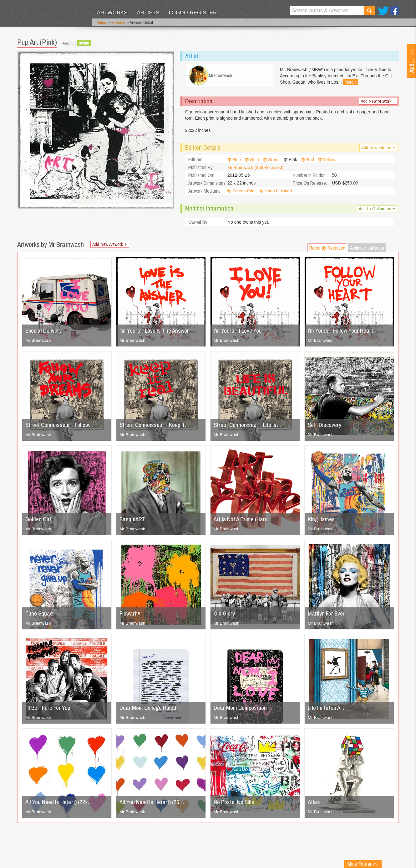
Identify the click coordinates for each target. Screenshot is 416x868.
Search (369, 11)
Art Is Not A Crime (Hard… (245, 521)
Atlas (314, 804)
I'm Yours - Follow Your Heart (343, 333)
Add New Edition (378, 150)
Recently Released (327, 250)
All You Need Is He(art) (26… (154, 804)
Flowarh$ (130, 616)
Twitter (383, 11)
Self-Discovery (325, 427)
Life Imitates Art (327, 710)
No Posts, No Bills (235, 804)
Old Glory (225, 616)
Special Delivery (45, 333)
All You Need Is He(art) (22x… (61, 804)
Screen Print (244, 193)
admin (84, 42)
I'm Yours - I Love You (240, 333)
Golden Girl (39, 521)
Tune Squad (40, 616)
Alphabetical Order (367, 250)
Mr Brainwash (39, 343)
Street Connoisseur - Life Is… (250, 427)
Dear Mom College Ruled (150, 710)
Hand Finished (280, 193)
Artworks (112, 13)
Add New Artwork (378, 103)
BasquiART (133, 521)
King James (322, 521)
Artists (148, 13)
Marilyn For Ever (327, 616)
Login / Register (193, 13)
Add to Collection (377, 211)
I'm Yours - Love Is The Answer (157, 333)
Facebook (394, 11)
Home (101, 23)
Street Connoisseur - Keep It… (157, 427)
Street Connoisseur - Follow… (62, 427)
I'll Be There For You (50, 710)
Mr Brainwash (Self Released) (256, 170)
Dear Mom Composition (242, 710)
